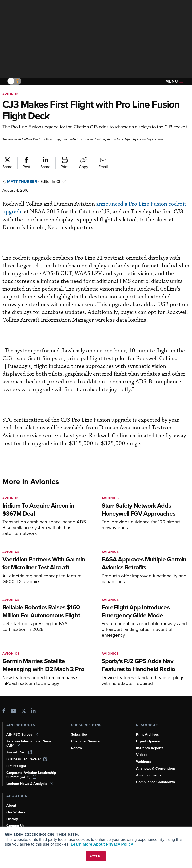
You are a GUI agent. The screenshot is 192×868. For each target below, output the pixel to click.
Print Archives (148, 735)
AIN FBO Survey (22, 735)
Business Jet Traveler (27, 759)
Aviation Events (149, 775)
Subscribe (79, 735)
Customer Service (85, 741)
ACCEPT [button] (96, 856)
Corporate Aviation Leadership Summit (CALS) (31, 775)
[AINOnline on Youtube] (14, 712)
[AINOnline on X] (24, 712)
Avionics (11, 94)
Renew (77, 748)
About (11, 805)
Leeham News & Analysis (30, 784)
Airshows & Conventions (156, 768)
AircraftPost (19, 752)
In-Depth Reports (150, 748)
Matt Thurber (22, 182)
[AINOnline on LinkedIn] (33, 712)
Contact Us (15, 826)
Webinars (144, 762)
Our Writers (16, 812)
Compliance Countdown (156, 782)
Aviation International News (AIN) (29, 743)
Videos (142, 755)
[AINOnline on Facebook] (4, 712)
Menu (174, 81)
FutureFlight (16, 766)
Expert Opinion (148, 741)
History (12, 819)
